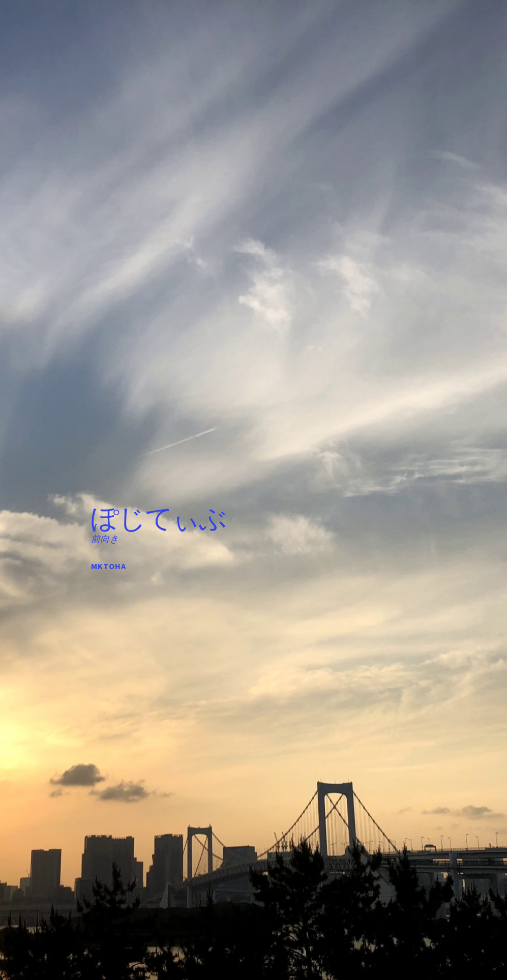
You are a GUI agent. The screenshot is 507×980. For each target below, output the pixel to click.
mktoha (109, 566)
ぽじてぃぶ (158, 518)
